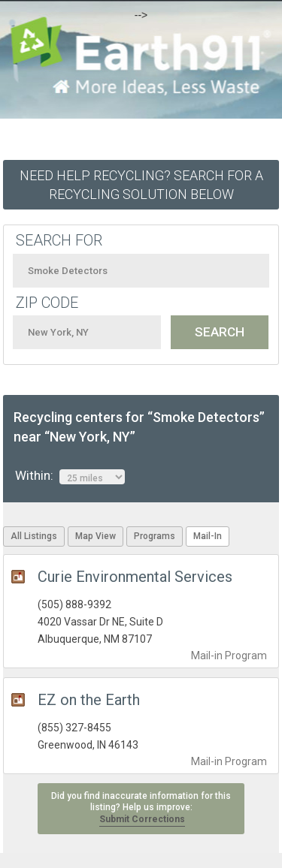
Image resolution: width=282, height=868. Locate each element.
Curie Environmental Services (135, 577)
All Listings (34, 536)
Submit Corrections (142, 819)
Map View (96, 536)
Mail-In (208, 536)
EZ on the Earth (89, 700)
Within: (70, 476)
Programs (155, 536)
